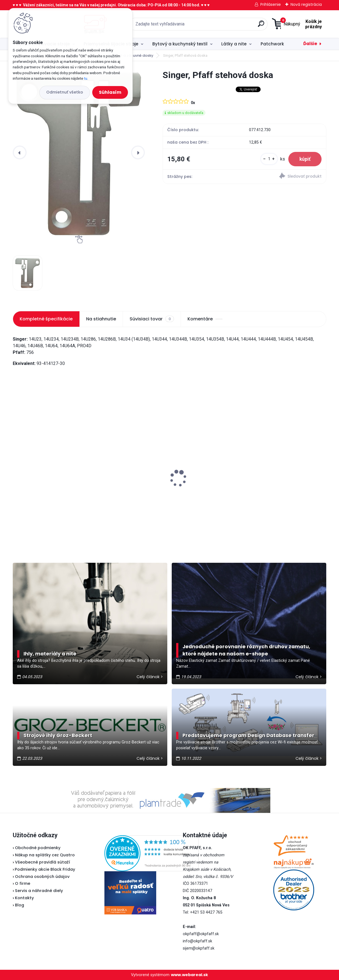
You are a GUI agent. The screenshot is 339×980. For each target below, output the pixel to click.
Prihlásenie (271, 4)
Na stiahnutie (101, 319)
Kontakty (24, 898)
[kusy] (269, 159)
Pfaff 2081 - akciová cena (150, 467)
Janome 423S (31, 475)
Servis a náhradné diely (39, 891)
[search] (228, 26)
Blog (20, 905)
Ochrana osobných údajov (42, 877)
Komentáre (205, 319)
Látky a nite (234, 44)
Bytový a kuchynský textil (180, 44)
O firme (23, 883)
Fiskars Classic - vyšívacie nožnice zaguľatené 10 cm (266, 489)
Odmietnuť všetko (65, 92)
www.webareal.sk (189, 975)
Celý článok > (150, 677)
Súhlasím (110, 92)
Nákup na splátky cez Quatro (45, 855)
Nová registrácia (306, 4)
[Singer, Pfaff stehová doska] (79, 152)
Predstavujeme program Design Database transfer (248, 735)
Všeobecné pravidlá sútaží (43, 862)
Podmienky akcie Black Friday (44, 869)
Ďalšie (310, 44)
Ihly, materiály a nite (50, 654)
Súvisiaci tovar (152, 319)
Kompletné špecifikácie (46, 319)
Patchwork (272, 44)
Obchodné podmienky (38, 848)
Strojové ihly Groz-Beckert (58, 735)
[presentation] (20, 152)
